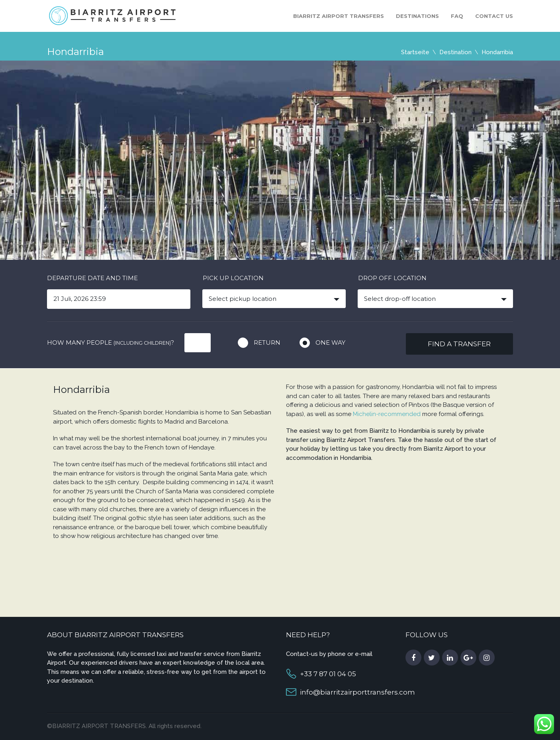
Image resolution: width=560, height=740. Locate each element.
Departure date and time (92, 278)
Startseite (415, 52)
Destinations (417, 16)
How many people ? (111, 343)
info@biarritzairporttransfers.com (357, 692)
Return (267, 343)
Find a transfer (459, 344)
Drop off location (392, 278)
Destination (455, 52)
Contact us (494, 16)
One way (330, 343)
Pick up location (233, 278)
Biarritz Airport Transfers (339, 16)
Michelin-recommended (387, 414)
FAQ (457, 16)
